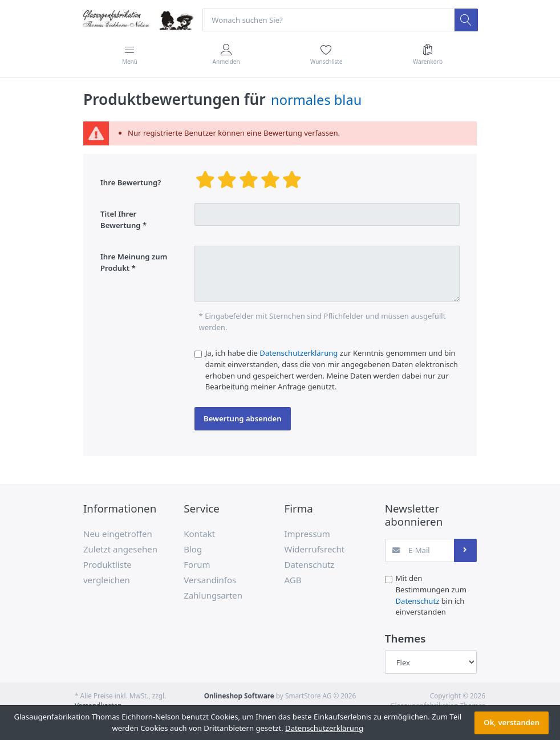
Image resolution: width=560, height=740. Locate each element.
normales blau (316, 100)
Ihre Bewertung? (131, 182)
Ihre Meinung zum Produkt (134, 263)
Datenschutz (418, 601)
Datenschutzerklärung (299, 353)
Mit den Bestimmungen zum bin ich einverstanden (431, 595)
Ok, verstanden (512, 722)
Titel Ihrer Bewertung (121, 219)
